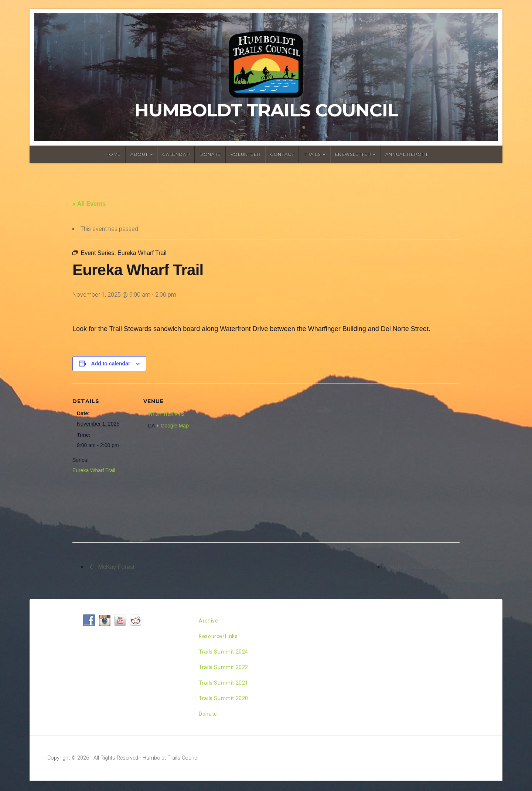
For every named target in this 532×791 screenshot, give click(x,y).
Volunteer (245, 154)
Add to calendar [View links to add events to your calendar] (111, 364)
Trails (312, 154)
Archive (209, 621)
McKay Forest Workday (421, 567)
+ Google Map (173, 426)
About (139, 154)
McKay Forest (115, 567)
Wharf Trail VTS (166, 414)
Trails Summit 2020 (226, 706)
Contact (282, 154)
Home (113, 154)
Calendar (176, 154)
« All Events (89, 204)
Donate (210, 154)
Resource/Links (221, 638)
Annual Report (407, 154)
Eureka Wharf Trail (94, 470)
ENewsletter (353, 154)
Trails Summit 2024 (226, 655)
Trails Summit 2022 (226, 672)
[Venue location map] (253, 460)
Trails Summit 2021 (226, 689)
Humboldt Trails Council (266, 110)
